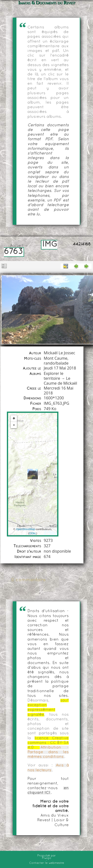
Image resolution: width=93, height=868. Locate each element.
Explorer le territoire (53, 376)
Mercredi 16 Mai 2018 (59, 391)
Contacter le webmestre (47, 863)
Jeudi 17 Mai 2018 (60, 368)
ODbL (33, 533)
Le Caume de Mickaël (60, 381)
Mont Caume (55, 358)
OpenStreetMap (26, 529)
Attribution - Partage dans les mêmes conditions (48, 752)
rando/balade (56, 363)
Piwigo (47, 858)
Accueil (17, 246)
